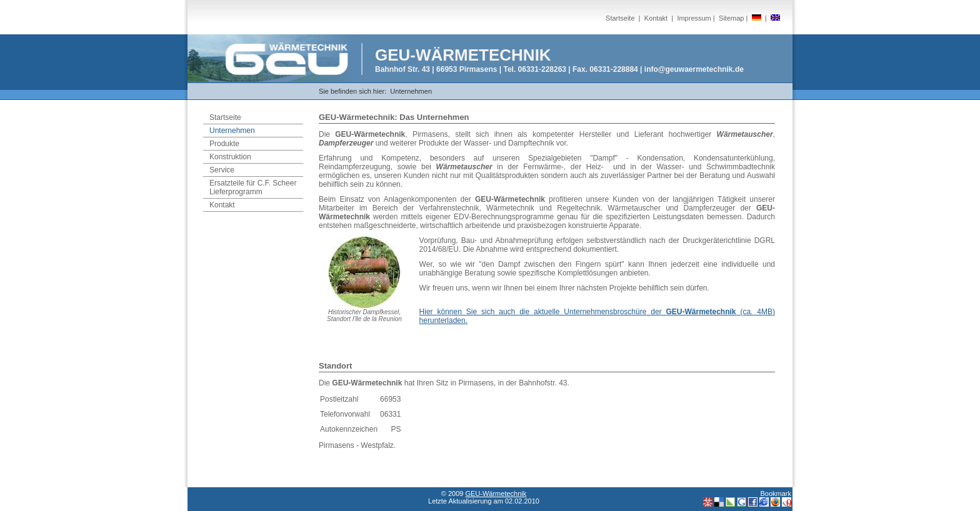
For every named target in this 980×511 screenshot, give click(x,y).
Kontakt (656, 18)
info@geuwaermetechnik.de (694, 69)
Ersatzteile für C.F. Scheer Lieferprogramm (253, 187)
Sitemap (731, 18)
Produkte (224, 144)
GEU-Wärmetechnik (496, 494)
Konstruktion (230, 157)
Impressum (694, 18)
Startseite (620, 18)
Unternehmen (411, 91)
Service (222, 170)
